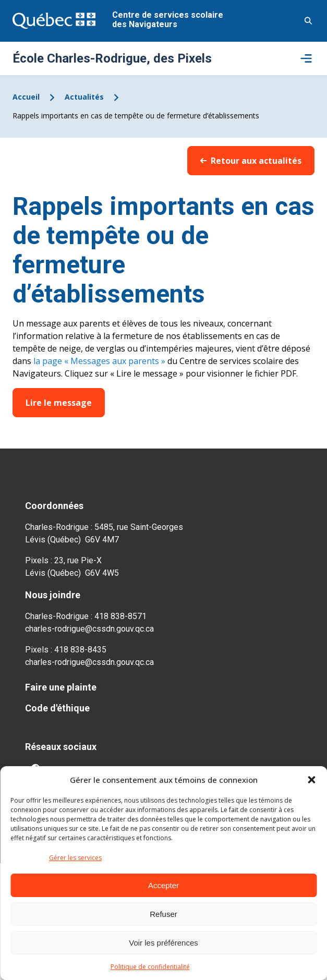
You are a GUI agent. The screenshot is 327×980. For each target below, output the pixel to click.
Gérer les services (75, 858)
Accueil (26, 97)
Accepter (163, 885)
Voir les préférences (163, 943)
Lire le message (59, 403)
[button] (311, 780)
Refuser (163, 914)
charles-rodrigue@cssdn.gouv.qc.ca (89, 629)
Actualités (84, 97)
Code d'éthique (57, 708)
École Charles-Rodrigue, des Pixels (112, 58)
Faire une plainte (61, 687)
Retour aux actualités (251, 161)
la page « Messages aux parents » (99, 361)
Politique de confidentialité (150, 967)
